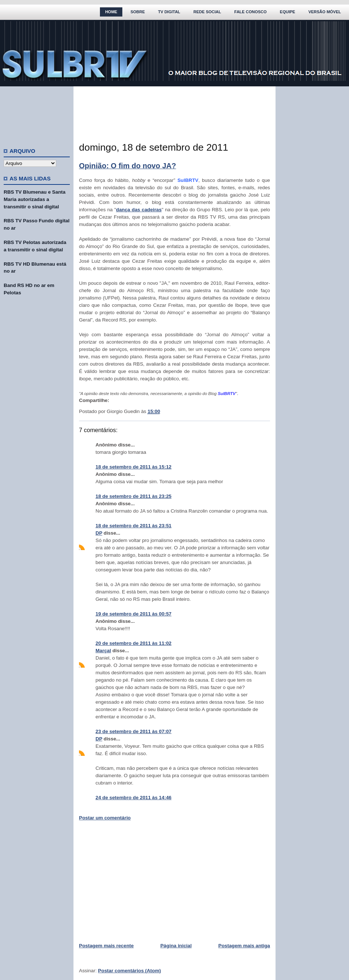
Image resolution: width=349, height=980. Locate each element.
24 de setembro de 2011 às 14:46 (134, 798)
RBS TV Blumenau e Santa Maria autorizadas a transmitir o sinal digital (35, 199)
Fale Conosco (251, 12)
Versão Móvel (325, 12)
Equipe (288, 12)
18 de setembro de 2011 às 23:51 (134, 526)
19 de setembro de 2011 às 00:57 (134, 614)
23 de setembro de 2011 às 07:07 (134, 731)
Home (111, 12)
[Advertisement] (37, 114)
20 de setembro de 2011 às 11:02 (134, 643)
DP (99, 533)
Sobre (138, 12)
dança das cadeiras (139, 210)
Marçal (103, 651)
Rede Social (207, 12)
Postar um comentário (105, 818)
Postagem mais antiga (244, 946)
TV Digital (169, 12)
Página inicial (176, 946)
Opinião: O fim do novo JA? (127, 166)
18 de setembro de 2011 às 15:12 (134, 467)
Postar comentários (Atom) (129, 971)
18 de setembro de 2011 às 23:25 (134, 496)
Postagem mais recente (106, 946)
